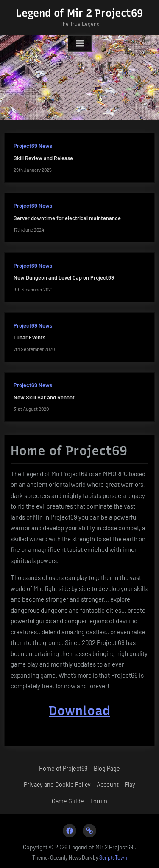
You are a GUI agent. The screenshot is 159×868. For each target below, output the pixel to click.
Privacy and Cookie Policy (57, 785)
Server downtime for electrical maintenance (67, 218)
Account (108, 785)
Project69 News (33, 146)
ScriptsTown (113, 857)
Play (130, 785)
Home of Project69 (63, 768)
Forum (99, 801)
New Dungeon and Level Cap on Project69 (64, 277)
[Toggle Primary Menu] (80, 44)
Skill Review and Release (43, 158)
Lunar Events (29, 337)
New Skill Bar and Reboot (44, 397)
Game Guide (68, 801)
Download (79, 711)
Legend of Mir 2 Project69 (79, 13)
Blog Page (107, 768)
